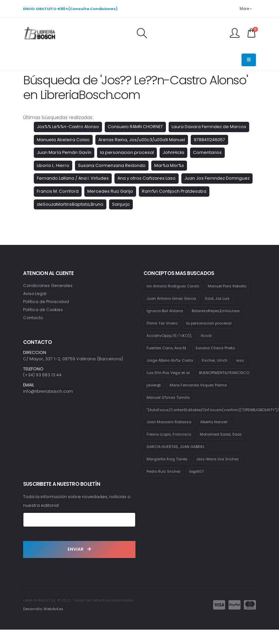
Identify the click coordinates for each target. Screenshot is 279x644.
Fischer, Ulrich (217, 361)
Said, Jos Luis (219, 299)
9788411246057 (209, 140)
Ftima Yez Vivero (162, 324)
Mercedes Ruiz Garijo (110, 191)
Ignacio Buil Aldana (165, 311)
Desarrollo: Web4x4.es (44, 624)
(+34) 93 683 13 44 (42, 375)
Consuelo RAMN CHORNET (135, 127)
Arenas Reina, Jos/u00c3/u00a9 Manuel (142, 140)
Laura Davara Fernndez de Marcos (209, 127)
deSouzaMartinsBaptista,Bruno (70, 204)
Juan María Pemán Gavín (64, 152)
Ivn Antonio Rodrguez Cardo (174, 286)
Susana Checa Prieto (218, 349)
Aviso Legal (35, 294)
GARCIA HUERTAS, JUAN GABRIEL (176, 461)
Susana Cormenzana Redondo (112, 165)
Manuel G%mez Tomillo (169, 411)
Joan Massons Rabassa (170, 436)
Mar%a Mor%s (169, 165)
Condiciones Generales (49, 286)
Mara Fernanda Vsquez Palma (176, 399)
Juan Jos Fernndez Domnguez (217, 178)
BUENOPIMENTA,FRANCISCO (172, 386)
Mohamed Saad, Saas (223, 449)
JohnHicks (173, 152)
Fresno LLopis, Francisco (170, 449)
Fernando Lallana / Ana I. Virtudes (73, 178)
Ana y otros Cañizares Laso (147, 178)
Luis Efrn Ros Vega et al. (169, 374)
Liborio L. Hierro (53, 165)
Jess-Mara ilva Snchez (218, 474)
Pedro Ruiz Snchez (164, 486)
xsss (244, 361)
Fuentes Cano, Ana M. (168, 349)
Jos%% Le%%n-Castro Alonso (68, 127)
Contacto (33, 318)
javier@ (213, 386)
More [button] (246, 9)
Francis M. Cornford (58, 191)
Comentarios (207, 152)
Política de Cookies (44, 310)
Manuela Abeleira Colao (63, 140)
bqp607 (198, 486)
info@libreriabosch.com (49, 391)
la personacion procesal (127, 152)
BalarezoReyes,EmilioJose (217, 311)
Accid (207, 337)
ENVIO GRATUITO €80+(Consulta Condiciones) (70, 9)
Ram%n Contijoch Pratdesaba (174, 191)
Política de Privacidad (46, 302)
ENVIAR (79, 564)
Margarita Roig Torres (167, 474)
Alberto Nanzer (216, 436)
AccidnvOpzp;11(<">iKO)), (170, 337)
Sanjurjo (121, 204)
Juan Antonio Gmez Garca (172, 299)
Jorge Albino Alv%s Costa (171, 361)
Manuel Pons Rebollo (229, 286)
